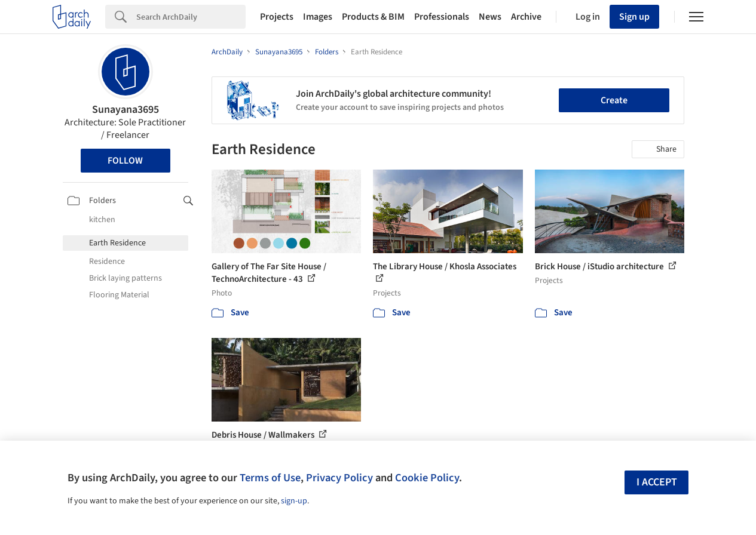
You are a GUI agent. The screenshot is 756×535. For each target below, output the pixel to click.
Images (318, 17)
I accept (657, 482)
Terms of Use (270, 478)
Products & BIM (373, 17)
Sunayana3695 (126, 110)
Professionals (442, 17)
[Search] (191, 17)
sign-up (294, 501)
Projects (277, 17)
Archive (526, 17)
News (490, 17)
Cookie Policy (427, 478)
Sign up (634, 17)
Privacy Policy (339, 478)
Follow (125, 161)
